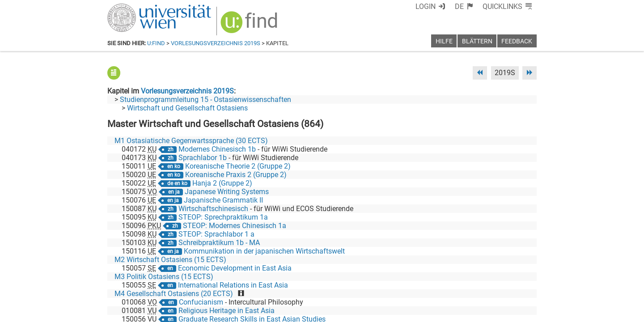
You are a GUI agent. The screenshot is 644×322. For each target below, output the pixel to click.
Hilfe (444, 41)
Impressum (346, 312)
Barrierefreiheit (392, 312)
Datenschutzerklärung (455, 312)
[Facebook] (437, 285)
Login (426, 6)
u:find (156, 43)
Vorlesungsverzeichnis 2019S (216, 43)
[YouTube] (494, 285)
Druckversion (516, 312)
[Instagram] (522, 285)
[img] (250, 25)
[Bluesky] (465, 285)
